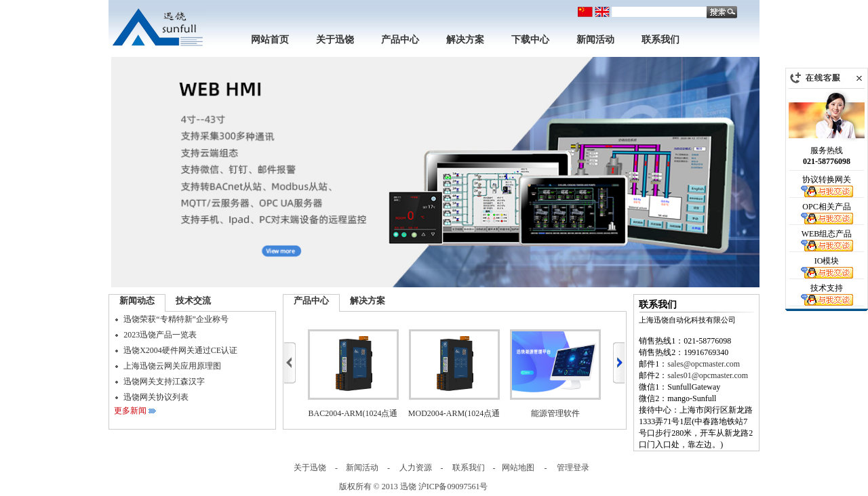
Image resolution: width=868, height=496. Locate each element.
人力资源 (416, 468)
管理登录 (573, 468)
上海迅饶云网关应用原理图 (172, 366)
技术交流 (193, 301)
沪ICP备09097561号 (453, 487)
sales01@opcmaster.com (708, 375)
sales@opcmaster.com (704, 364)
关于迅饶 (335, 40)
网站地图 (518, 468)
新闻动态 (137, 301)
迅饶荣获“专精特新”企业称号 (176, 319)
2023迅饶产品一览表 (160, 335)
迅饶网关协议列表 (156, 397)
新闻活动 (595, 40)
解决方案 (465, 40)
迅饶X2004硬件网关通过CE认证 (180, 350)
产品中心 (400, 40)
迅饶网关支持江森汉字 (164, 381)
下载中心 (530, 40)
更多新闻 (130, 411)
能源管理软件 (555, 413)
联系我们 (660, 40)
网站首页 (270, 40)
